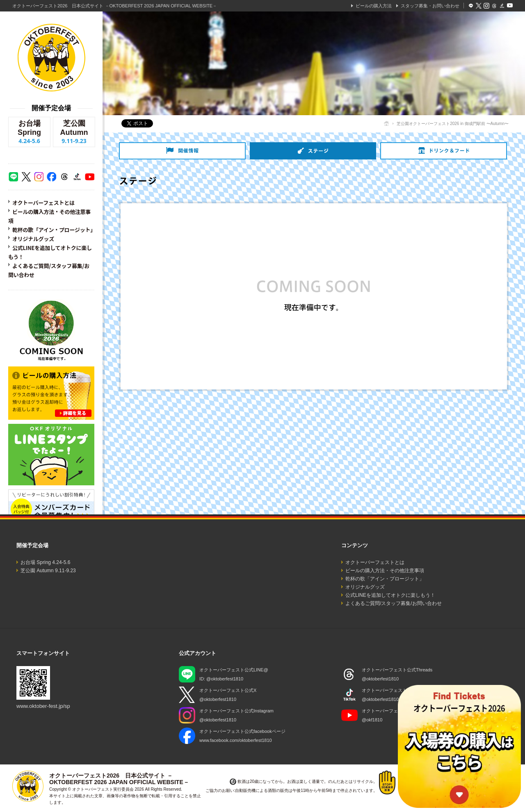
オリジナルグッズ (33, 239)
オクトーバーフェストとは (43, 203)
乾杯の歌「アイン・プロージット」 (54, 230)
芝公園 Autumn (74, 132)
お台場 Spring (29, 132)
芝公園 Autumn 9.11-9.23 (48, 571)
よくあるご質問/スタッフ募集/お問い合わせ (394, 603)
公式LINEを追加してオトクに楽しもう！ (390, 595)
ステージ (313, 151)
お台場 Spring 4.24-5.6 (45, 562)
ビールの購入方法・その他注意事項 (385, 571)
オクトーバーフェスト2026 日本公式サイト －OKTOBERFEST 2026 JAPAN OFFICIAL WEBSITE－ (115, 6)
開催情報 (182, 151)
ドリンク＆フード (444, 151)
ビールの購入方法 (374, 6)
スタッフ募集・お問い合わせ (430, 6)
